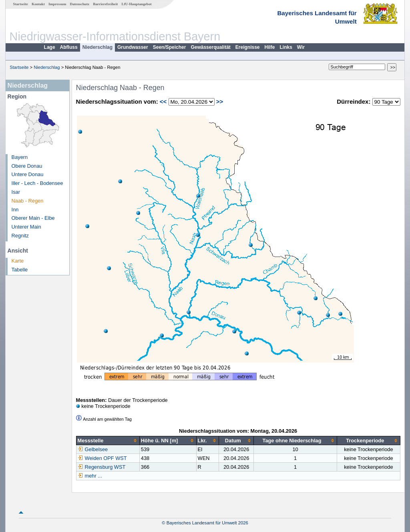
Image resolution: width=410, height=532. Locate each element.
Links (286, 47)
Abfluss (69, 47)
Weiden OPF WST (102, 458)
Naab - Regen (28, 201)
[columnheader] (108, 441)
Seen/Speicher (170, 47)
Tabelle (20, 270)
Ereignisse (248, 47)
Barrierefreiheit (105, 4)
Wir (301, 47)
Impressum (57, 4)
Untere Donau (28, 174)
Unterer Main (26, 227)
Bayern (20, 157)
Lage (50, 47)
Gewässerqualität (210, 47)
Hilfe (270, 47)
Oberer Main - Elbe (33, 218)
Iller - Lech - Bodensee (37, 183)
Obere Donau (27, 166)
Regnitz (20, 236)
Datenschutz (80, 4)
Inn (15, 210)
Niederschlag (97, 47)
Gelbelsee (93, 449)
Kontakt (38, 4)
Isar (16, 192)
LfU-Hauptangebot (136, 4)
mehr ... (93, 476)
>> (220, 101)
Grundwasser (133, 47)
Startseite (21, 4)
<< (163, 101)
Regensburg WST (102, 467)
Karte (18, 261)
